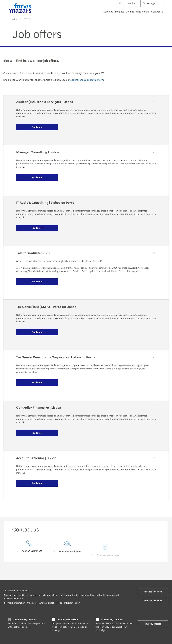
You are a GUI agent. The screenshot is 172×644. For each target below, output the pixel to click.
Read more (37, 127)
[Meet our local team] (67, 551)
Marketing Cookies (112, 619)
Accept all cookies (153, 592)
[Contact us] (29, 547)
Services (108, 11)
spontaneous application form (87, 80)
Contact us (157, 11)
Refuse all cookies (153, 600)
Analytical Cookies (68, 619)
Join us (130, 11)
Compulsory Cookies (25, 619)
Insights (120, 11)
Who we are (143, 11)
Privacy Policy (73, 603)
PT (135, 3)
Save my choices (153, 624)
